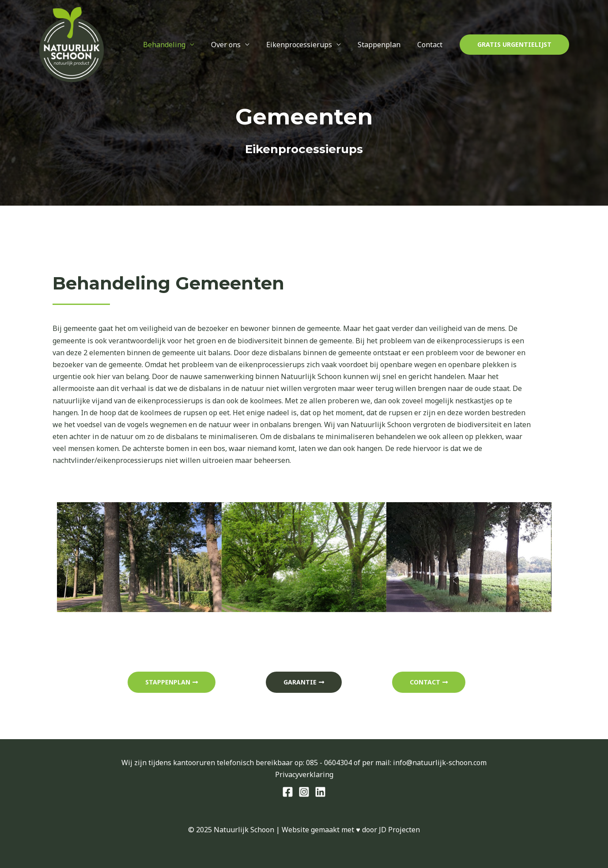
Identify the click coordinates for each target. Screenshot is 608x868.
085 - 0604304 (329, 763)
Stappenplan (383, 45)
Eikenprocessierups (306, 45)
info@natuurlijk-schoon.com (440, 763)
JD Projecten (399, 830)
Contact (431, 45)
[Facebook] (288, 792)
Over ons (235, 45)
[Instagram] (304, 792)
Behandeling (176, 45)
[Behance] (320, 792)
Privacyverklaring (304, 774)
